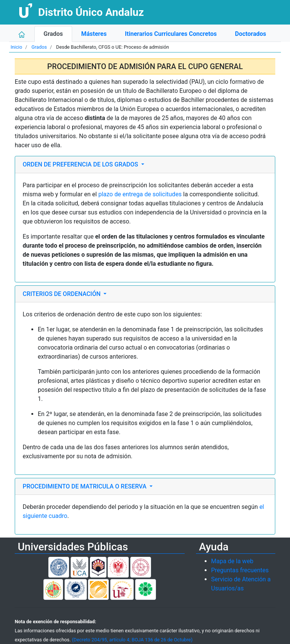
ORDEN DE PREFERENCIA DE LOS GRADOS (81, 164)
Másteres (94, 34)
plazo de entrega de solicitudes (140, 194)
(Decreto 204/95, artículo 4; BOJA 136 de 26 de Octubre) (132, 640)
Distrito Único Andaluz (91, 12)
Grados (53, 34)
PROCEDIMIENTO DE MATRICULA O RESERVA (85, 486)
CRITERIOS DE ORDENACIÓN (62, 294)
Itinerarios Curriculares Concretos (171, 34)
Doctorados (250, 34)
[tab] (145, 165)
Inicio (16, 47)
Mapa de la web (232, 561)
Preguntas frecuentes (240, 570)
